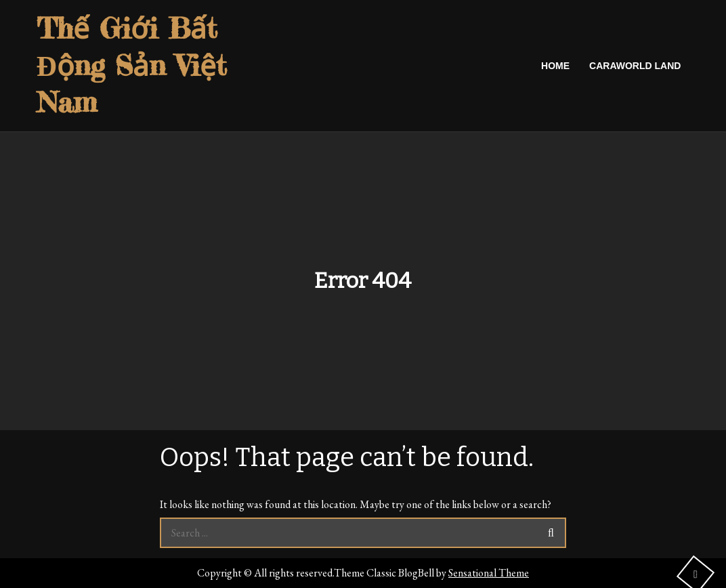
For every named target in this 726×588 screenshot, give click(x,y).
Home (555, 66)
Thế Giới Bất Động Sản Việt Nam (132, 65)
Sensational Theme (489, 573)
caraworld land (635, 66)
